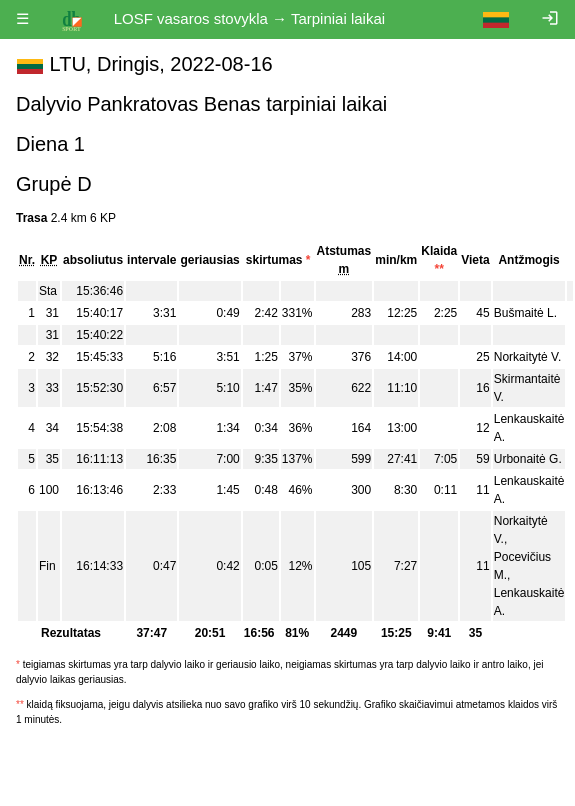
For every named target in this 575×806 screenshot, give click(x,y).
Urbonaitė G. (528, 459)
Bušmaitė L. (525, 313)
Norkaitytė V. (528, 357)
